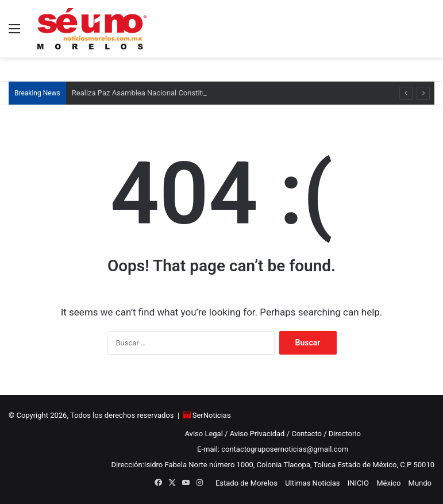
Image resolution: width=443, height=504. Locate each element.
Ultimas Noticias (312, 483)
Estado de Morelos (246, 483)
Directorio (345, 434)
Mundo (420, 483)
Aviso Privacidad (257, 434)
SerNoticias (212, 415)
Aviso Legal (203, 434)
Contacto (307, 434)
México (388, 483)
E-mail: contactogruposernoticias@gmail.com (273, 449)
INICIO (358, 483)
